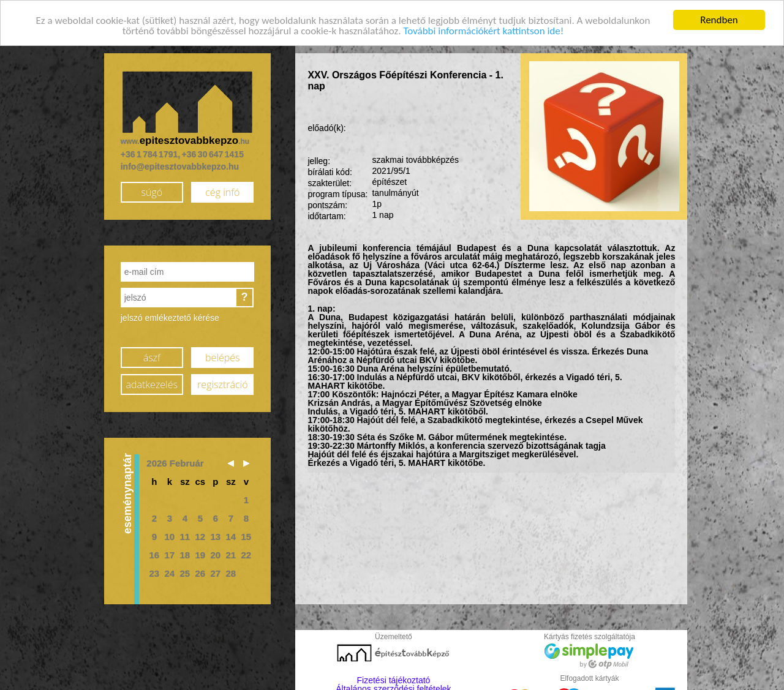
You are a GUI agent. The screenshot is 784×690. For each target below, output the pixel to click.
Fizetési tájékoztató (394, 677)
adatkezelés (152, 382)
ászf (152, 355)
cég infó (222, 190)
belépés (222, 355)
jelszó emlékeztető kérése (170, 315)
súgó (152, 190)
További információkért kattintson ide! (483, 28)
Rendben (719, 17)
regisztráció (222, 382)
